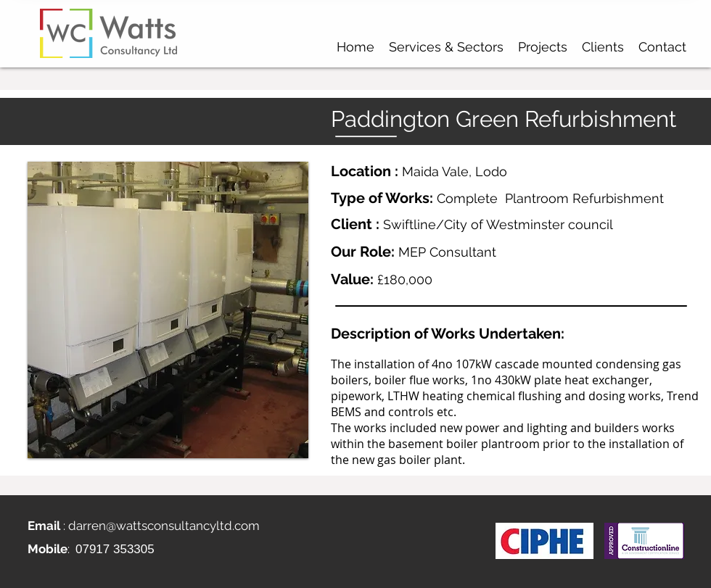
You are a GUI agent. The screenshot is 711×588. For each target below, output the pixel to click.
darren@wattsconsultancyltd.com (164, 526)
